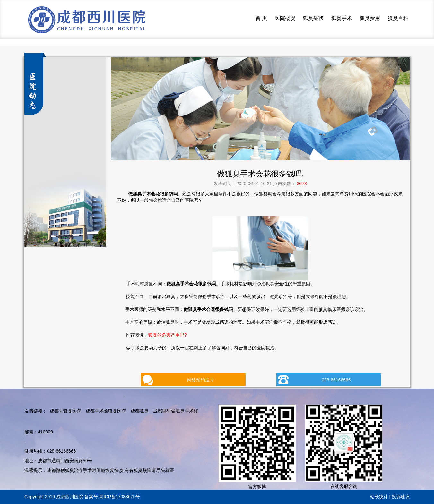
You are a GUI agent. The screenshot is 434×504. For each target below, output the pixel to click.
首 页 (261, 18)
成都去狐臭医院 (65, 411)
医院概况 (285, 18)
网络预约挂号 (201, 380)
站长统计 (379, 497)
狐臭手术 (342, 18)
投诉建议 (401, 497)
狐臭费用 (370, 18)
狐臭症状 (313, 18)
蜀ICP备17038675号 (120, 497)
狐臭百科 (398, 18)
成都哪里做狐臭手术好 (176, 411)
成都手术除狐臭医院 (106, 411)
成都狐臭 (140, 411)
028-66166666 (336, 380)
